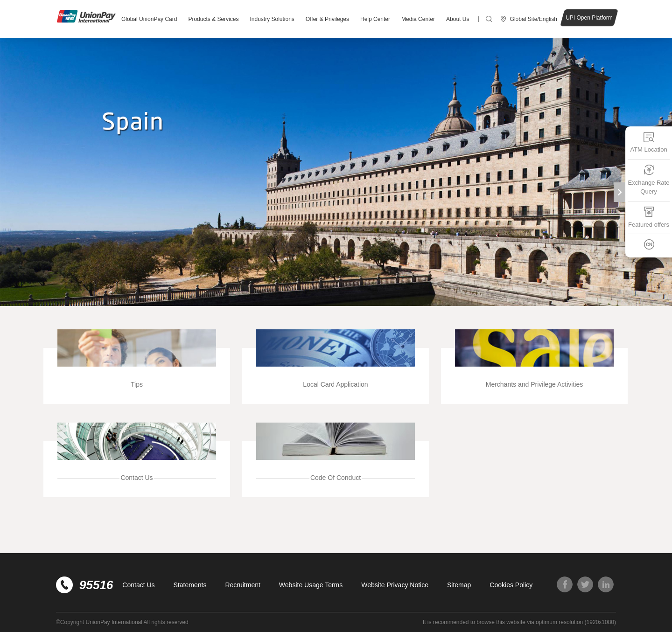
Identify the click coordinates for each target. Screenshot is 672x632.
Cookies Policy (511, 585)
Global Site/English (534, 19)
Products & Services (213, 19)
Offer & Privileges (327, 19)
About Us (458, 19)
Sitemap (459, 585)
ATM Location (648, 142)
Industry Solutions (272, 19)
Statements (190, 585)
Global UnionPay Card (149, 19)
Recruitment (242, 585)
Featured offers (649, 217)
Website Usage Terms (311, 585)
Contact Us (138, 585)
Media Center (418, 19)
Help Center (375, 19)
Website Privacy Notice (395, 585)
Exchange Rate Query (649, 180)
